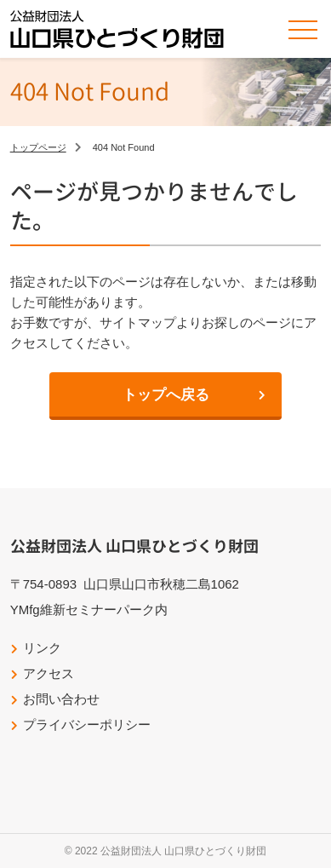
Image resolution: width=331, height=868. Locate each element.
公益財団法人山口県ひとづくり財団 (117, 29)
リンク (42, 648)
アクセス (49, 673)
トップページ (38, 147)
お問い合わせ (61, 699)
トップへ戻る (166, 395)
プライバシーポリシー (87, 724)
